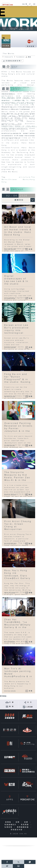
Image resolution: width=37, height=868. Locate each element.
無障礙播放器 (23, 827)
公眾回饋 (30, 707)
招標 (27, 822)
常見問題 (25, 825)
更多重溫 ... (4, 696)
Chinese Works (19, 180)
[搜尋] (30, 4)
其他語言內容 (17, 830)
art (21, 177)
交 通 (11, 702)
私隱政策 (9, 827)
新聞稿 (9, 822)
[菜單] (34, 4)
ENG (23, 4)
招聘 (18, 822)
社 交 (30, 702)
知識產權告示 (11, 825)
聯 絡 (11, 707)
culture (27, 177)
